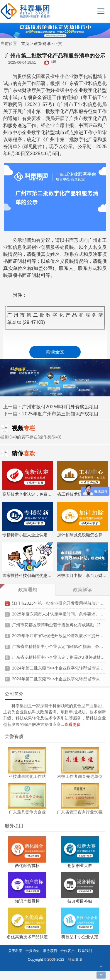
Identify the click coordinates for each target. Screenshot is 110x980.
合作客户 (67, 951)
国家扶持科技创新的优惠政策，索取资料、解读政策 (50, 560)
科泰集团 (75, 959)
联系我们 (85, 951)
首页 (25, 43)
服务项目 (50, 951)
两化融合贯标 (27, 865)
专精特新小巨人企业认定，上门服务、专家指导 (45, 520)
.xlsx (17, 322)
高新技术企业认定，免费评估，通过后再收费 (43, 479)
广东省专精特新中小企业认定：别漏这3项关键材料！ (60, 654)
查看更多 (72, 724)
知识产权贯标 (27, 901)
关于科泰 (15, 951)
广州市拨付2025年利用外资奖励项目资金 (65, 407)
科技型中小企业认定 (80, 937)
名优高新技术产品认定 (27, 937)
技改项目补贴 (80, 901)
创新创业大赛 (80, 865)
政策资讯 (42, 43)
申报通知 (33, 951)
